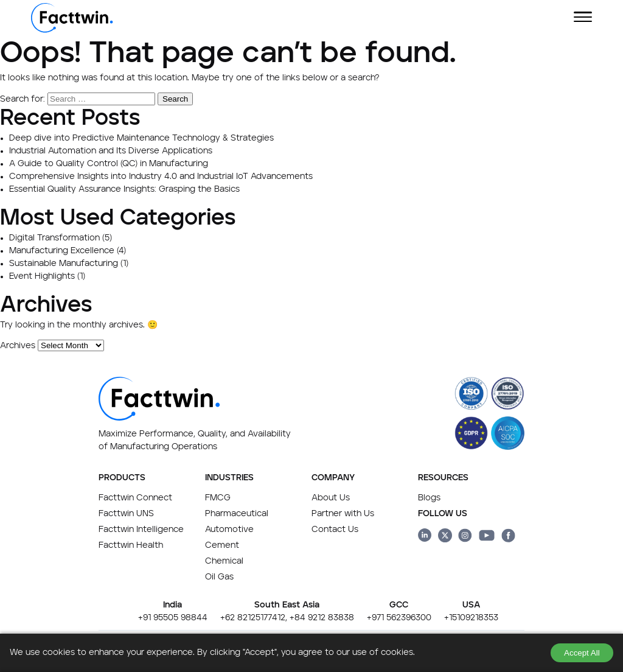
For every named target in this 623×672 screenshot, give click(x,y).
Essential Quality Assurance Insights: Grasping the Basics (124, 189)
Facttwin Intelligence (141, 530)
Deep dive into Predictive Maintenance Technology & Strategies (141, 138)
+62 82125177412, (254, 618)
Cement (222, 545)
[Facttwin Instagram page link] (465, 537)
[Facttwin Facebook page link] (508, 537)
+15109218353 (471, 618)
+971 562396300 (399, 618)
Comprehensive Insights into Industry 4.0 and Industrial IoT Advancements (161, 177)
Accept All (582, 653)
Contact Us (335, 530)
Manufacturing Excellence (62, 251)
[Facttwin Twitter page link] (445, 537)
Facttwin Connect (135, 498)
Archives (18, 346)
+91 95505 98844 (173, 618)
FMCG (218, 498)
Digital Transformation (54, 238)
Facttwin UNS (126, 514)
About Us (331, 498)
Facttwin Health (131, 545)
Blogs (429, 498)
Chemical (224, 561)
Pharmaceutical (237, 514)
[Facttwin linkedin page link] (425, 537)
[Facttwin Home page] (72, 30)
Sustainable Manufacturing (64, 264)
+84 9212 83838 (322, 618)
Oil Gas (219, 577)
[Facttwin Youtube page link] (487, 537)
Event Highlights (42, 276)
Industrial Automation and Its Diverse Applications (111, 151)
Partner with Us (343, 514)
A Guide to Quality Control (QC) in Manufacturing (109, 164)
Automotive (229, 530)
